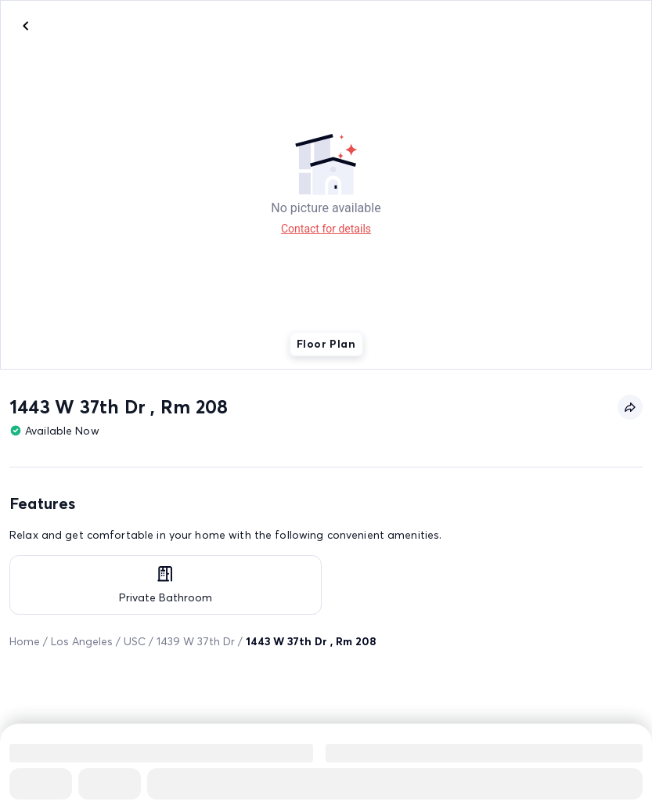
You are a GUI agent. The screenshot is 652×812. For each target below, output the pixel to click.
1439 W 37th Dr (196, 641)
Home (25, 641)
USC (135, 641)
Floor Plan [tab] (326, 344)
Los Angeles (82, 641)
